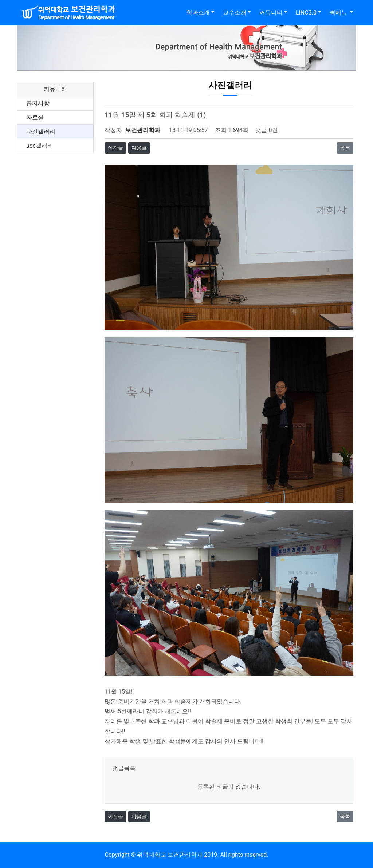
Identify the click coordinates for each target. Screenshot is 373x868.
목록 (345, 148)
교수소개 (235, 13)
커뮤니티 (271, 13)
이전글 (115, 148)
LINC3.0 (306, 13)
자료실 (35, 117)
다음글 (139, 148)
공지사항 (38, 103)
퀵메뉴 (339, 13)
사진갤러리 (41, 132)
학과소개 (198, 13)
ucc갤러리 (40, 146)
